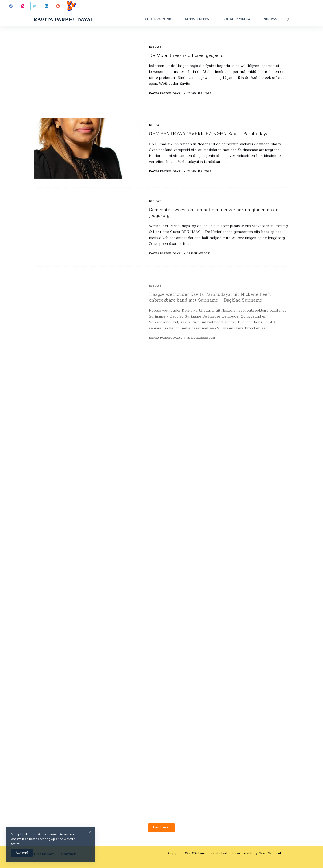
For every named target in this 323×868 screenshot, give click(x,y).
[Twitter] (35, 6)
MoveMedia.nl (270, 853)
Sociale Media (237, 19)
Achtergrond (158, 19)
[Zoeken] (288, 19)
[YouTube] (58, 6)
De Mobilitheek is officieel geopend (186, 56)
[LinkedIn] (46, 6)
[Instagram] (23, 6)
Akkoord (22, 853)
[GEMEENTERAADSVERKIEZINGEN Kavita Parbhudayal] (87, 150)
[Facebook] (11, 6)
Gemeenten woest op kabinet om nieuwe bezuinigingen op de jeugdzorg (214, 219)
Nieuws (270, 19)
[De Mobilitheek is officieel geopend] (87, 71)
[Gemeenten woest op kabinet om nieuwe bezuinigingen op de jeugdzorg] (87, 233)
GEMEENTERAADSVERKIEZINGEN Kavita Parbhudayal (209, 135)
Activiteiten (197, 19)
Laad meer (161, 827)
